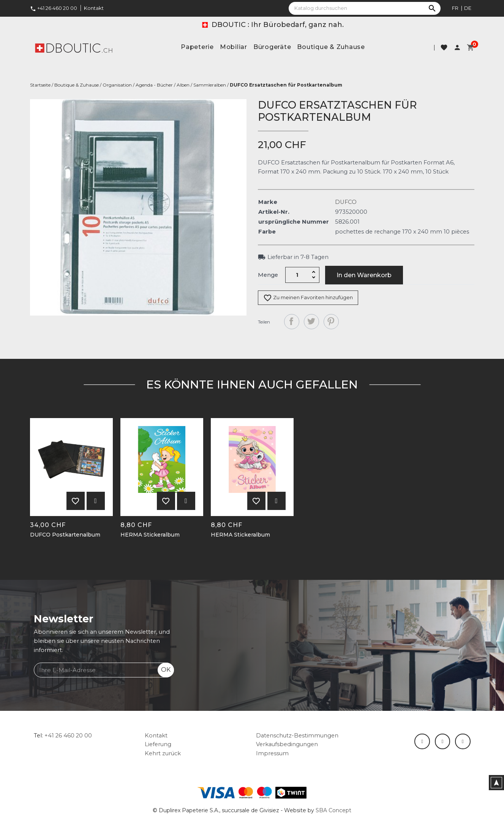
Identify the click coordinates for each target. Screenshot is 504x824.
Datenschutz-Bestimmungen (297, 736)
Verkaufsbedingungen (287, 744)
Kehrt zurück (163, 753)
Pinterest (331, 322)
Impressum (272, 753)
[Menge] (297, 275)
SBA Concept (333, 810)
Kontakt (94, 8)
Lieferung (158, 744)
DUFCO (346, 202)
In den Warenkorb (364, 275)
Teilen (292, 322)
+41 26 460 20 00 (54, 8)
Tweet (311, 322)
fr (455, 8)
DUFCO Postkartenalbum (65, 535)
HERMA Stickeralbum (150, 535)
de (468, 8)
